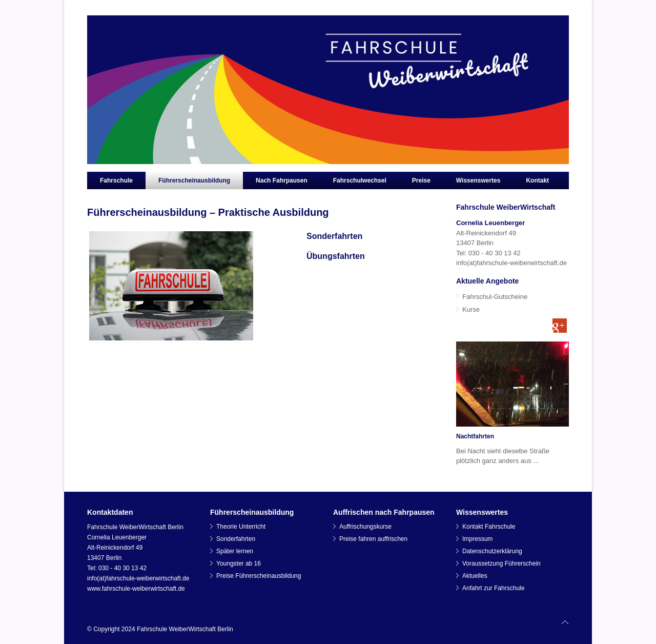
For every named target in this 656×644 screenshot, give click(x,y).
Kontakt (537, 180)
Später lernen (235, 551)
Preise (421, 180)
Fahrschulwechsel (360, 180)
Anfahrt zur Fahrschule (493, 588)
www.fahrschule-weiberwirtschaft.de (136, 589)
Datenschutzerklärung (492, 551)
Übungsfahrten (336, 256)
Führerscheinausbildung (194, 180)
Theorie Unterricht (241, 527)
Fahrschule (116, 180)
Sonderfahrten (334, 236)
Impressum (477, 539)
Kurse (471, 309)
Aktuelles (475, 576)
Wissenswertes (478, 180)
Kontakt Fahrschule (489, 527)
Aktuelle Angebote (487, 281)
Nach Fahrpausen (282, 180)
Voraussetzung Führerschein (501, 563)
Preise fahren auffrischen (373, 539)
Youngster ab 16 (239, 563)
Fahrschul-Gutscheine (495, 297)
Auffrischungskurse (365, 527)
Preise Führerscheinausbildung (259, 576)
